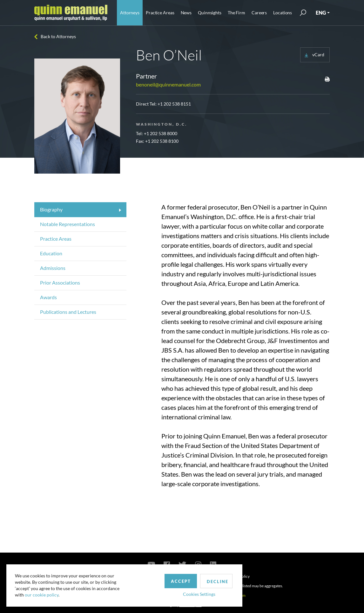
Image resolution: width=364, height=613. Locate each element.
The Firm (236, 13)
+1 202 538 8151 (174, 104)
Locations (283, 13)
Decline (185, 579)
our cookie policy (43, 594)
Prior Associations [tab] (60, 282)
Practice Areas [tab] (56, 239)
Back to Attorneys (58, 36)
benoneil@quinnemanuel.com (168, 84)
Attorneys (130, 13)
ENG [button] (321, 13)
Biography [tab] (51, 209)
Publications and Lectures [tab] (68, 312)
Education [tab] (51, 253)
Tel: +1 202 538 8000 (157, 133)
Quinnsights (210, 13)
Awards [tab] (48, 297)
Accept (147, 579)
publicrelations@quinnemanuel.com (215, 595)
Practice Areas (160, 13)
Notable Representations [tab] (67, 224)
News (186, 13)
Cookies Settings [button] (165, 592)
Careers (259, 13)
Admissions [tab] (53, 268)
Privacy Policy (238, 576)
